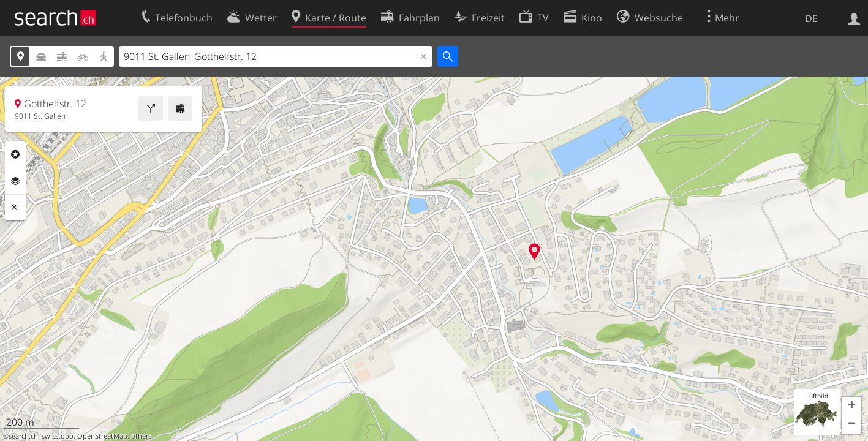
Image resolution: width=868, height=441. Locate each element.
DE (811, 18)
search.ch (23, 436)
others (141, 436)
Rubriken (15, 154)
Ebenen (15, 181)
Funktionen (15, 208)
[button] (851, 406)
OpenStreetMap (102, 436)
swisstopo (58, 436)
